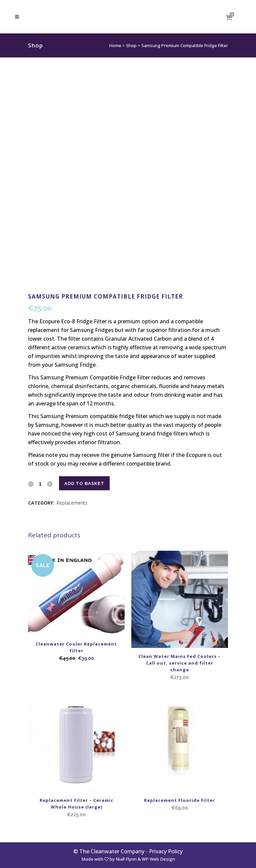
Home (115, 45)
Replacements (72, 503)
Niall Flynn (126, 859)
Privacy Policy (166, 851)
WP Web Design (158, 859)
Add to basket (84, 483)
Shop (131, 45)
